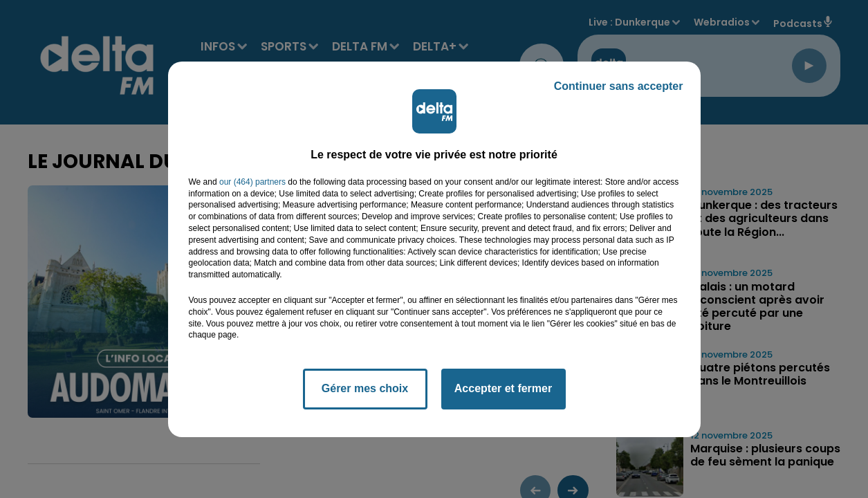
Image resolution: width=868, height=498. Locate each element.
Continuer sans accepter (619, 86)
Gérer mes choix (365, 388)
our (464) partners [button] (252, 182)
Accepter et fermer (503, 388)
